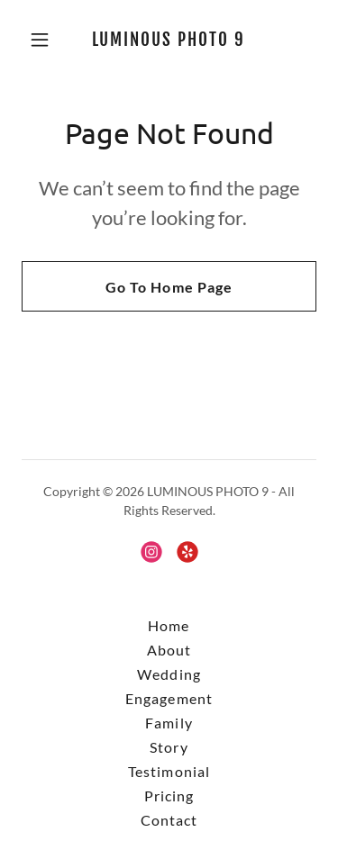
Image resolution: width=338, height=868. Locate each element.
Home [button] (169, 625)
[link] (169, 40)
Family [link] (169, 723)
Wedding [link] (169, 674)
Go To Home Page (169, 287)
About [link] (169, 650)
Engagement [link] (169, 698)
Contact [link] (169, 820)
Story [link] (169, 747)
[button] (44, 40)
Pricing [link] (169, 796)
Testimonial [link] (169, 771)
